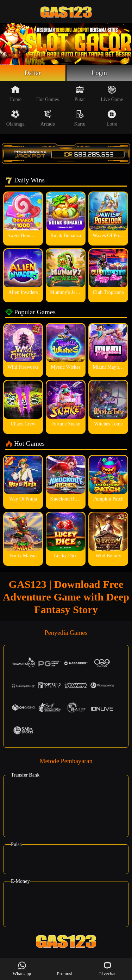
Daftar (33, 73)
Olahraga (15, 118)
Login (99, 73)
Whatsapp (22, 969)
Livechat (107, 969)
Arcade (48, 118)
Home (16, 94)
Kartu (80, 118)
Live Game (112, 94)
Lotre (112, 118)
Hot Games (48, 94)
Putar (80, 94)
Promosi (65, 969)
